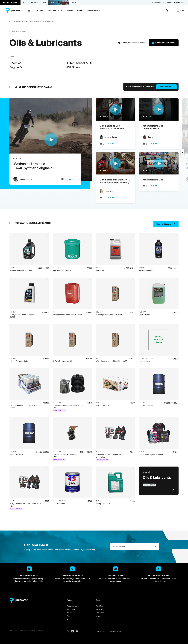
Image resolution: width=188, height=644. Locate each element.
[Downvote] (75, 179)
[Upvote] (70, 179)
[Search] (167, 11)
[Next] (182, 153)
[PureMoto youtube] (78, 631)
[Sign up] (155, 547)
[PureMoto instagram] (69, 631)
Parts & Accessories (32, 22)
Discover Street (18, 22)
